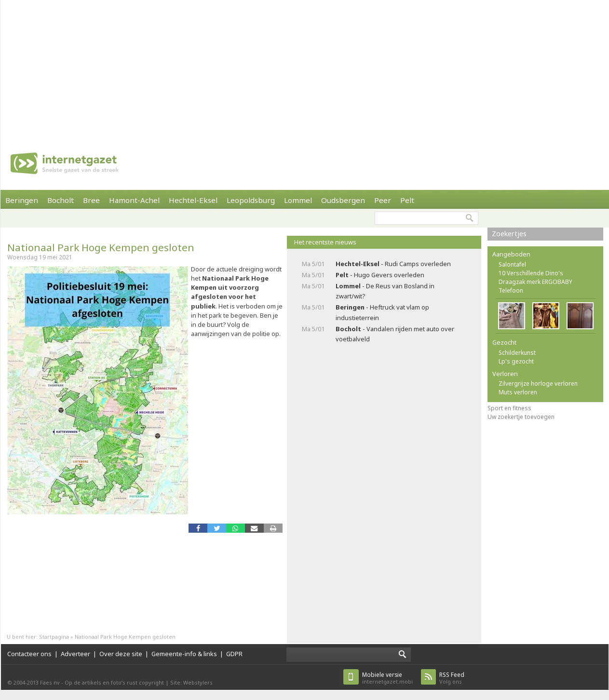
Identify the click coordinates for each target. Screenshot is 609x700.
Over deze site (121, 654)
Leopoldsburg (251, 200)
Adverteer (75, 654)
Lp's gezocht (516, 361)
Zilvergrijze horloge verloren (538, 384)
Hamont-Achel (134, 200)
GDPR (234, 654)
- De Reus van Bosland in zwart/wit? (385, 291)
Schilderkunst (517, 353)
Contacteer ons (29, 654)
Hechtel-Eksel (193, 200)
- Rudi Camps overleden (393, 264)
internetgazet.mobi (387, 678)
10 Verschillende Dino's (531, 273)
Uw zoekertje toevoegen (521, 417)
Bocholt (61, 200)
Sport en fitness (509, 408)
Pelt (407, 200)
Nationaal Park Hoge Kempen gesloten (101, 247)
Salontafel (512, 264)
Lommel (298, 200)
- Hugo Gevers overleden (380, 275)
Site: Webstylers (191, 682)
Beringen (22, 200)
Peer (383, 200)
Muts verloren (518, 392)
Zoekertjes (509, 234)
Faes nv (50, 682)
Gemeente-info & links (184, 654)
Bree (91, 200)
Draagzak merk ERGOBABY (535, 282)
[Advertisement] (158, 67)
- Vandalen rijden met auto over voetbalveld (395, 334)
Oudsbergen (343, 200)
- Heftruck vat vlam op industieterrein (382, 312)
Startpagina (54, 637)
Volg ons (452, 678)
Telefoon (511, 290)
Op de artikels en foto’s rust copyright (114, 682)
